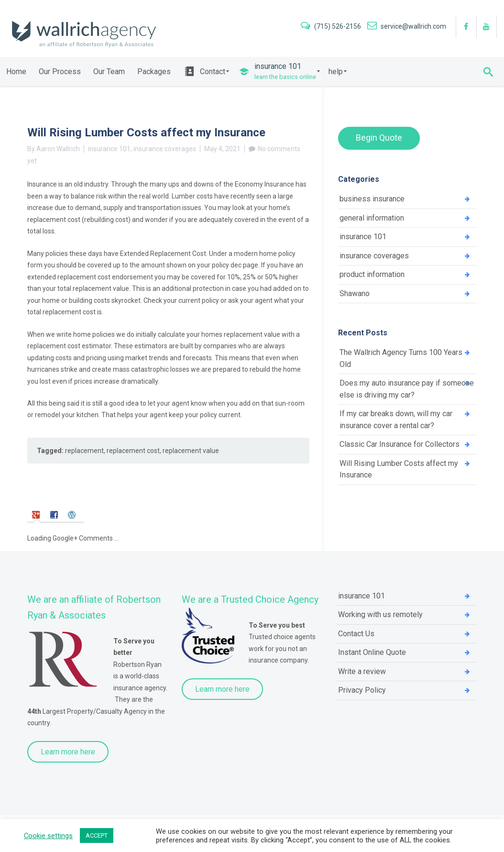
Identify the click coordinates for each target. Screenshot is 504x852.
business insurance (372, 199)
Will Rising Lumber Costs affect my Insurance (399, 469)
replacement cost (133, 451)
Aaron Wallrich (58, 149)
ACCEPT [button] (97, 835)
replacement (84, 451)
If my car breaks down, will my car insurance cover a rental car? (396, 420)
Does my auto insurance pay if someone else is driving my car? (407, 389)
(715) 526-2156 (332, 26)
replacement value (191, 451)
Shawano (355, 293)
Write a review (362, 671)
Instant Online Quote (372, 652)
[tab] (37, 514)
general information (372, 218)
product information (372, 274)
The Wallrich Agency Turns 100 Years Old (401, 358)
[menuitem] (16, 71)
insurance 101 (109, 149)
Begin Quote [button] (379, 138)
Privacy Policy (362, 690)
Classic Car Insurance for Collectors (400, 444)
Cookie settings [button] (48, 836)
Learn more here (68, 752)
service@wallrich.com (407, 26)
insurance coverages (165, 149)
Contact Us (356, 634)
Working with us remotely (380, 614)
